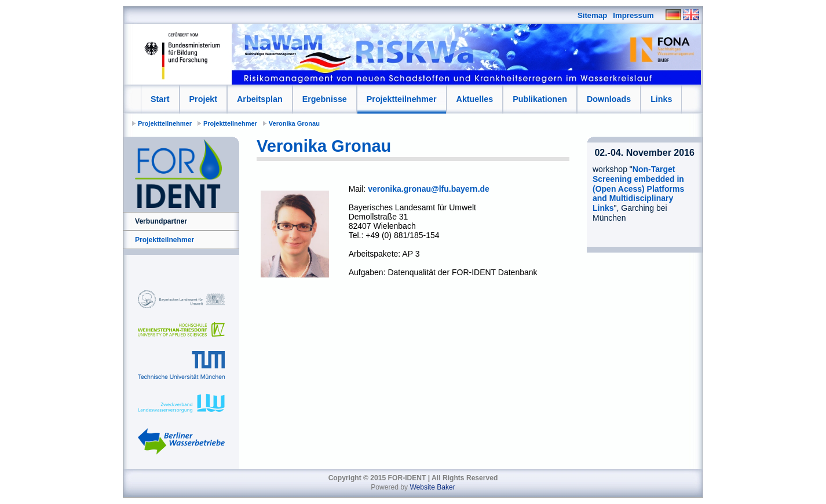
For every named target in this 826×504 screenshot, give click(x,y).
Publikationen (540, 99)
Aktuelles (475, 99)
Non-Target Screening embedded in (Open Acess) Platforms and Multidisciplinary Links (638, 189)
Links (661, 99)
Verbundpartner (161, 221)
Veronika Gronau (294, 123)
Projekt (203, 99)
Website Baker (432, 487)
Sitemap (592, 15)
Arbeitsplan (260, 99)
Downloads (609, 99)
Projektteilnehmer (402, 99)
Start (160, 99)
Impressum (633, 15)
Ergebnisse (325, 99)
